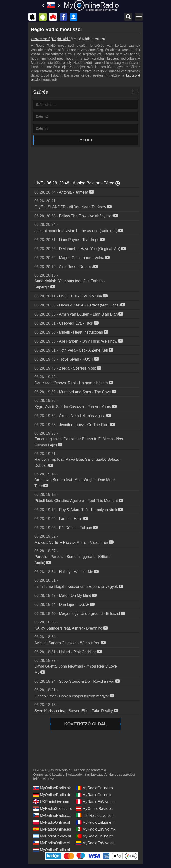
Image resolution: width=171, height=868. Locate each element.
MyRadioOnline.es (52, 829)
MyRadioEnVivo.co (95, 843)
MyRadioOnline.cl (51, 843)
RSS (52, 779)
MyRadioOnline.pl (52, 822)
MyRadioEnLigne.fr (95, 822)
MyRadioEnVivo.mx (96, 829)
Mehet (86, 140)
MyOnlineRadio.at (94, 808)
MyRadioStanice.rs (52, 808)
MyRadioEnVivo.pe (95, 802)
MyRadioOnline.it (94, 795)
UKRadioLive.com (52, 802)
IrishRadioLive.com (95, 815)
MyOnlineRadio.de (52, 795)
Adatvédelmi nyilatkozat (85, 775)
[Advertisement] (85, 162)
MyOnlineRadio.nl (52, 850)
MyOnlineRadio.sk (52, 788)
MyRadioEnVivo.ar (52, 836)
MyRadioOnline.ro (94, 788)
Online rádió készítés (49, 775)
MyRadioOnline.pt (94, 836)
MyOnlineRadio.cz (52, 815)
